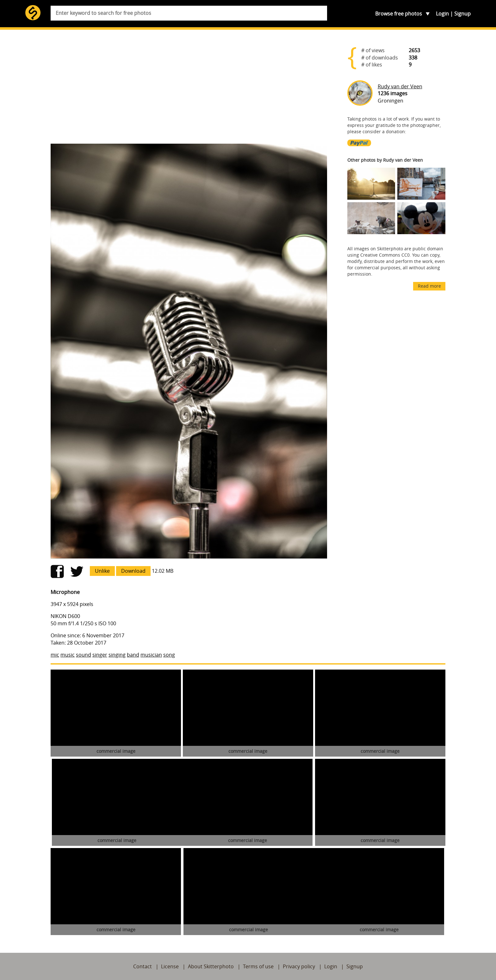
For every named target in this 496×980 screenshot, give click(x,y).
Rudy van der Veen (400, 86)
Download (133, 571)
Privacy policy (299, 966)
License (170, 966)
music (68, 655)
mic (55, 655)
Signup (462, 14)
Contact (143, 966)
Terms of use (258, 966)
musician (151, 655)
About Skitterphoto (211, 966)
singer (100, 655)
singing (117, 655)
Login (442, 14)
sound (84, 655)
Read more (429, 286)
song (169, 655)
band (133, 655)
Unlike (102, 571)
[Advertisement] (189, 89)
